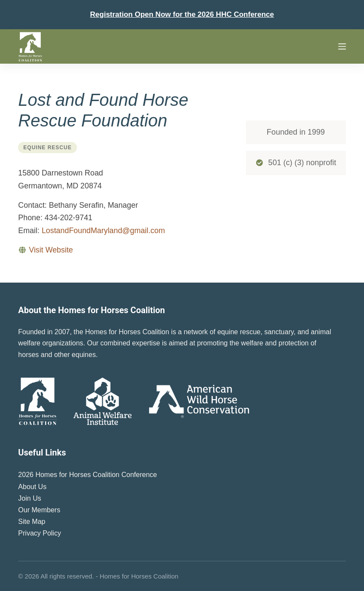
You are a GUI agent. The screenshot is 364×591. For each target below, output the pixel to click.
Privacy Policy (40, 533)
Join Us (29, 498)
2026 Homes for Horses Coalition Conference (87, 475)
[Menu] (342, 46)
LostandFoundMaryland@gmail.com (103, 231)
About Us (32, 487)
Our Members (39, 510)
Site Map (32, 522)
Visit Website (51, 250)
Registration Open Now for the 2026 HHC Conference (182, 14)
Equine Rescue (47, 148)
